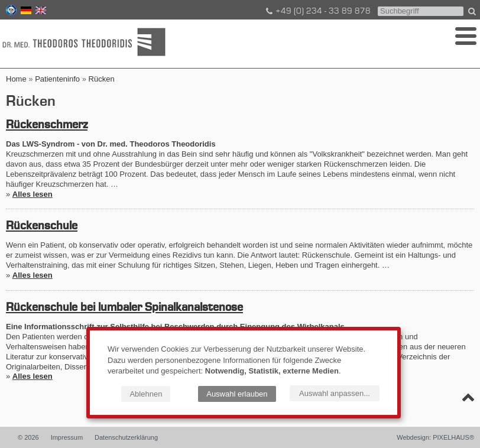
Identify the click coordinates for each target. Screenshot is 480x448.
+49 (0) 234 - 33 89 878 (317, 11)
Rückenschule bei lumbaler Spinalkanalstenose (124, 308)
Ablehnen (146, 394)
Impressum (67, 437)
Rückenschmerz (47, 125)
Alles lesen (33, 194)
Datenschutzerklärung (126, 437)
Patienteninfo (57, 79)
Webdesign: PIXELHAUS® (435, 437)
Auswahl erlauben (237, 394)
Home (16, 79)
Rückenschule (42, 226)
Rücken (102, 79)
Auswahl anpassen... (335, 393)
